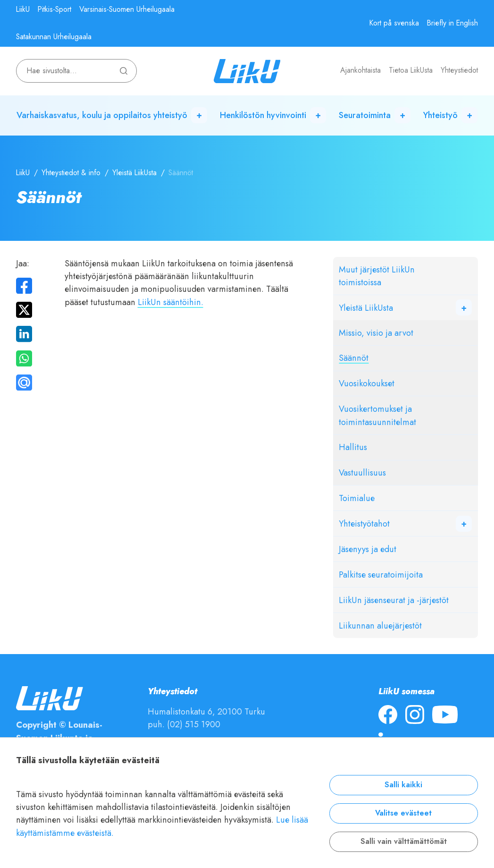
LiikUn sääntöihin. (171, 302)
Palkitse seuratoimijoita (381, 574)
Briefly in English (452, 23)
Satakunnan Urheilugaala (54, 37)
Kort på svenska (394, 23)
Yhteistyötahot (364, 523)
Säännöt (354, 358)
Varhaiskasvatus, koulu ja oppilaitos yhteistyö (102, 115)
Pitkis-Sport (54, 9)
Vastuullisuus (362, 472)
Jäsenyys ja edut (368, 549)
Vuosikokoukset (367, 383)
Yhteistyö (440, 115)
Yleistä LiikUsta (134, 173)
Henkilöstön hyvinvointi (263, 115)
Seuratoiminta (365, 115)
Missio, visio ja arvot (376, 333)
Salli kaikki (403, 785)
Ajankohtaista (360, 70)
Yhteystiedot (459, 70)
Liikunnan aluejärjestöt (380, 625)
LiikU (23, 9)
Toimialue (357, 498)
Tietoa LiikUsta (411, 70)
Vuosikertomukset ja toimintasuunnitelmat (377, 415)
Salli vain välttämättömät (404, 842)
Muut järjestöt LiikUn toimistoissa (377, 276)
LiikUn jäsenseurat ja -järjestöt (394, 600)
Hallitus (353, 447)
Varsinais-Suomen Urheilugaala (127, 9)
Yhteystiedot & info (71, 173)
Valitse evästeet (403, 813)
